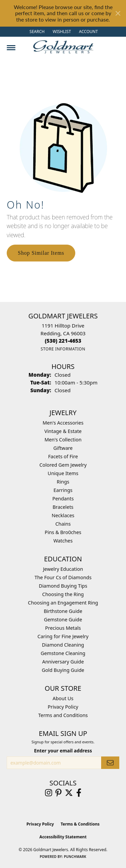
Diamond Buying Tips (63, 586)
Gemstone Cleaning (63, 653)
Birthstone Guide (63, 611)
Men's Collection (63, 440)
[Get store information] (63, 349)
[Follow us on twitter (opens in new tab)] (69, 793)
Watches (63, 541)
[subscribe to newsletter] (110, 763)
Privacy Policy (63, 707)
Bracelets (63, 507)
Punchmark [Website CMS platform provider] (75, 857)
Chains (63, 524)
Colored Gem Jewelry (63, 465)
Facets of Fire (63, 456)
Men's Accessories (63, 423)
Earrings (63, 490)
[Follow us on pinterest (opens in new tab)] (58, 793)
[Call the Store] (63, 341)
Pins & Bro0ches (63, 532)
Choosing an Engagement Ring (63, 603)
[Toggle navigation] (11, 48)
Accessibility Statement (63, 837)
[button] (36, 32)
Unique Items (63, 473)
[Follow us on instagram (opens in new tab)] (49, 793)
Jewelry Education (63, 569)
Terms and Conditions (63, 715)
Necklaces (63, 515)
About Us (63, 698)
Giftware (63, 448)
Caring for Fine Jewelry (63, 636)
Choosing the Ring (63, 594)
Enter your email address (63, 751)
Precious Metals (63, 628)
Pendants (63, 499)
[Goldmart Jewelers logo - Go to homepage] (63, 47)
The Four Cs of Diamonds (63, 577)
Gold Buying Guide (63, 670)
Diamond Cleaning (63, 645)
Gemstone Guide (63, 619)
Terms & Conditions (80, 824)
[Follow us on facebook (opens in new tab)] (79, 793)
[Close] (118, 13)
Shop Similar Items (41, 253)
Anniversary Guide (63, 662)
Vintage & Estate (63, 431)
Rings (63, 482)
